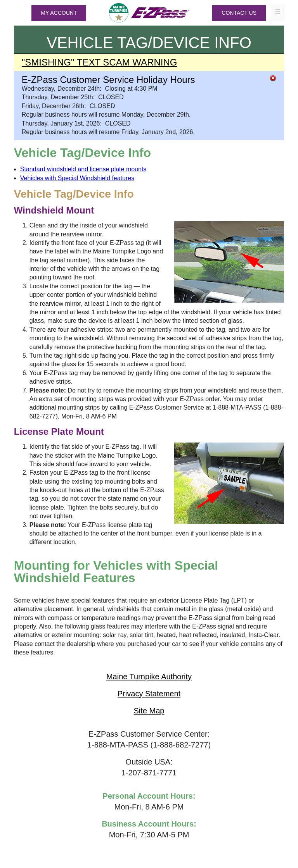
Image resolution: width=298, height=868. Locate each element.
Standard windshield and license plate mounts (83, 169)
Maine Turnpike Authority (149, 677)
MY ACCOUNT (59, 13)
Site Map (149, 711)
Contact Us (239, 13)
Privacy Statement (149, 694)
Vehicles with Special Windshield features (77, 178)
